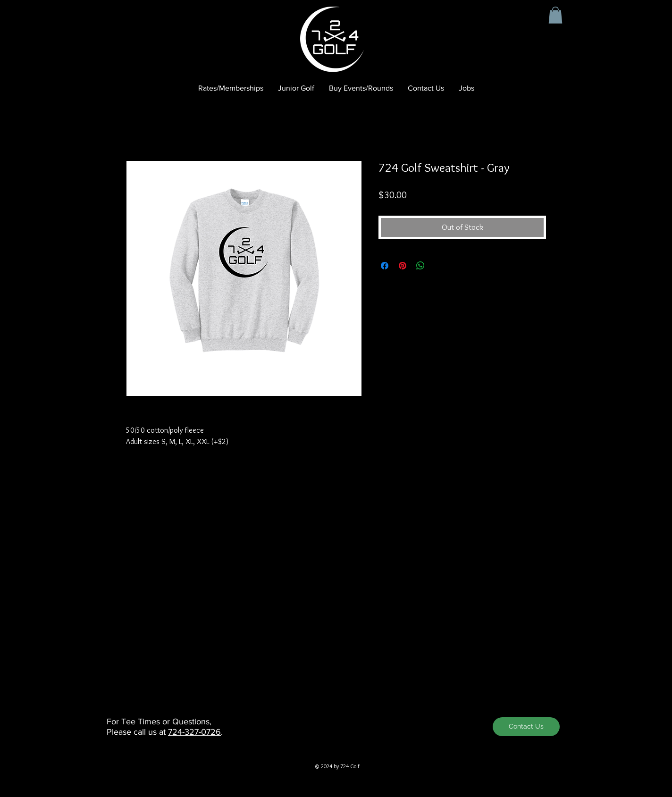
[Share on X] (438, 266)
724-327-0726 (194, 732)
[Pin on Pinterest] (403, 266)
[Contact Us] (526, 727)
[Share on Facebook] (385, 266)
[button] (555, 15)
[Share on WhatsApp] (420, 266)
